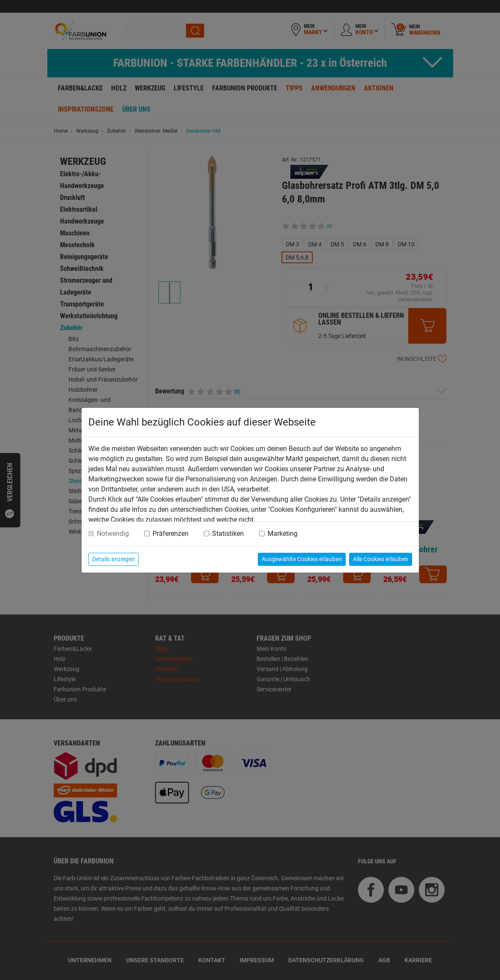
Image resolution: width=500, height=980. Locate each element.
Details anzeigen (113, 559)
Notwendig (113, 534)
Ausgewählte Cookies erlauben (302, 559)
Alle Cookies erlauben (381, 559)
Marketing (283, 534)
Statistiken (228, 534)
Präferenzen (171, 534)
